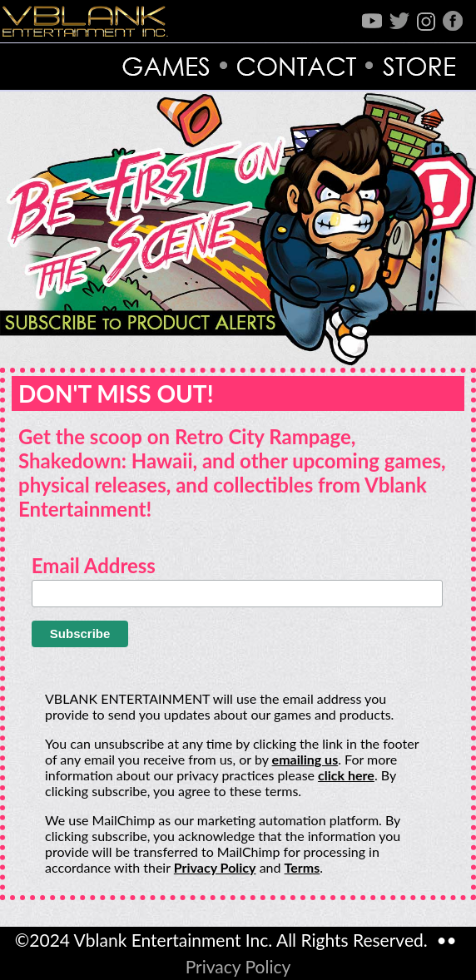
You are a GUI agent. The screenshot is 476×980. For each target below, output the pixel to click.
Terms (302, 867)
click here (346, 775)
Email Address (94, 565)
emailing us (305, 759)
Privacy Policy (215, 867)
